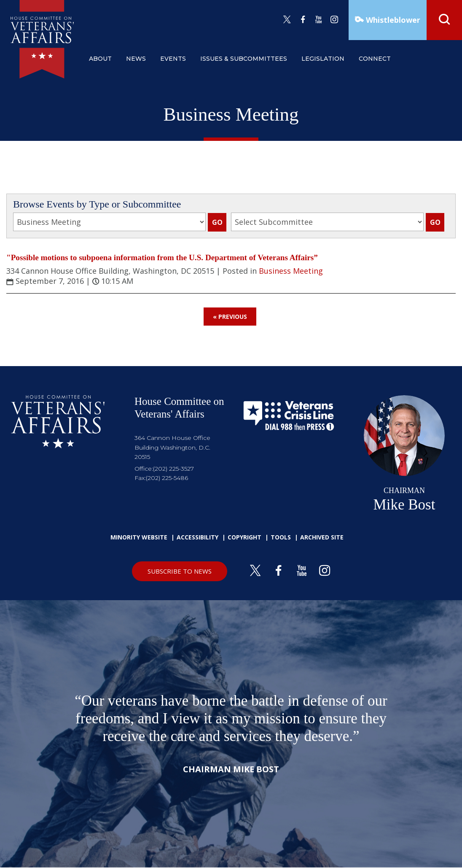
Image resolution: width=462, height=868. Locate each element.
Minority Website (139, 537)
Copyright (244, 537)
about (100, 59)
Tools (281, 537)
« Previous (230, 317)
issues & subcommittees (244, 59)
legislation (323, 59)
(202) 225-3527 (173, 469)
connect (375, 59)
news (136, 59)
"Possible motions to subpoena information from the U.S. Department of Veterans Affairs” (162, 257)
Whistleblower (392, 20)
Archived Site (322, 537)
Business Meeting (291, 271)
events (173, 59)
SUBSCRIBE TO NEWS (180, 571)
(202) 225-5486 (167, 478)
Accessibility (197, 537)
